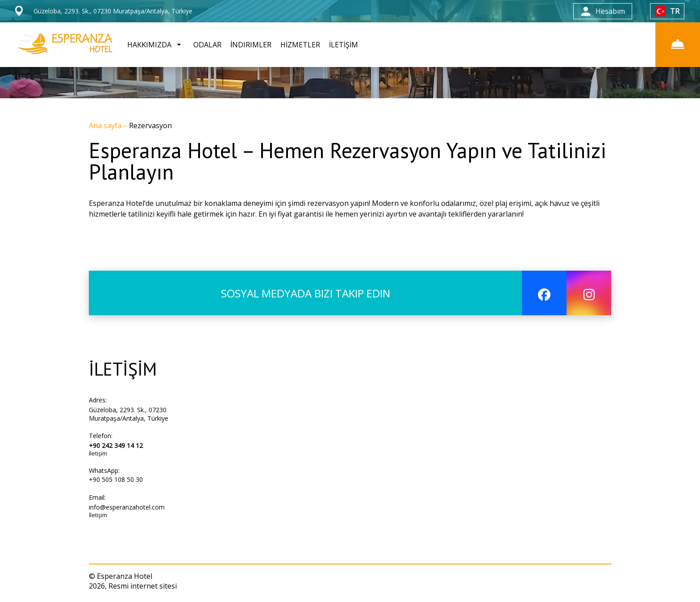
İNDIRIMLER (251, 45)
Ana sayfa (106, 125)
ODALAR (207, 45)
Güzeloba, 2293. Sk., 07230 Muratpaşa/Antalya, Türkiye (129, 414)
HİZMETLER (300, 45)
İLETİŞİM (344, 45)
